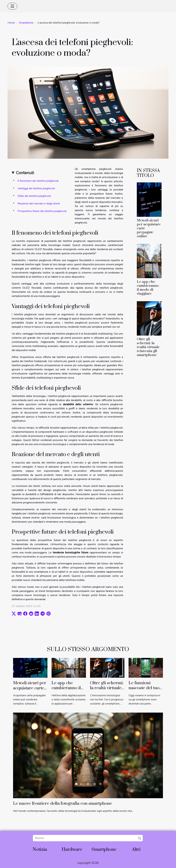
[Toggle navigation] (12, 6)
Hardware (72, 850)
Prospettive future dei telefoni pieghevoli (42, 211)
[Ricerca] (88, 838)
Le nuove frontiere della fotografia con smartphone (63, 803)
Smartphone (26, 23)
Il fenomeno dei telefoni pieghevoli (38, 181)
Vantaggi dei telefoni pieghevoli (36, 188)
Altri (136, 850)
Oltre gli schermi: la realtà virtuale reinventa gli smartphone (148, 347)
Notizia (40, 850)
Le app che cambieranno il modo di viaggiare (148, 288)
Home (11, 23)
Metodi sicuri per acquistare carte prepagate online (30, 688)
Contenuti (25, 173)
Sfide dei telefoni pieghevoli (34, 196)
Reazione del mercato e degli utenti (39, 204)
